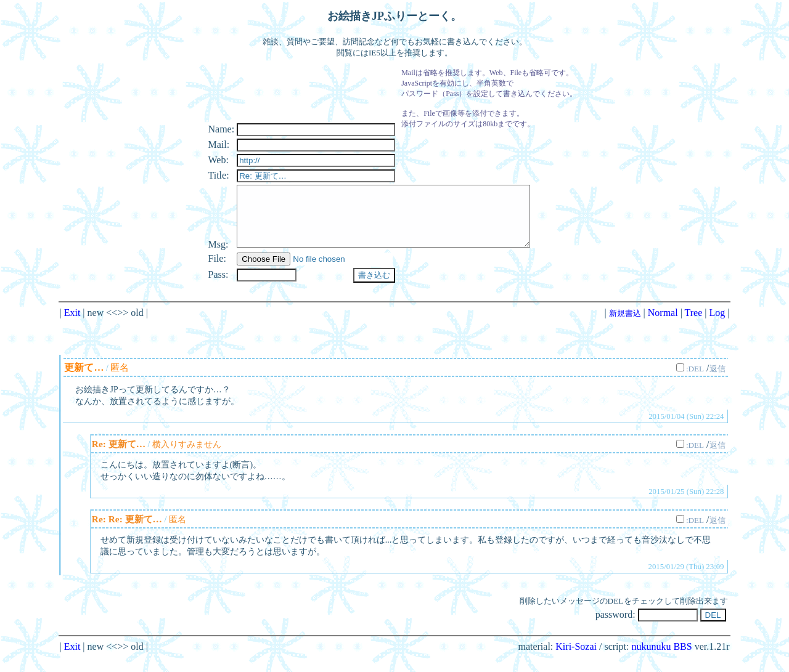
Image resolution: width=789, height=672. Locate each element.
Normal (663, 327)
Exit (72, 327)
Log (717, 327)
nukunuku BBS (661, 661)
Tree (694, 327)
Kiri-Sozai (576, 661)
